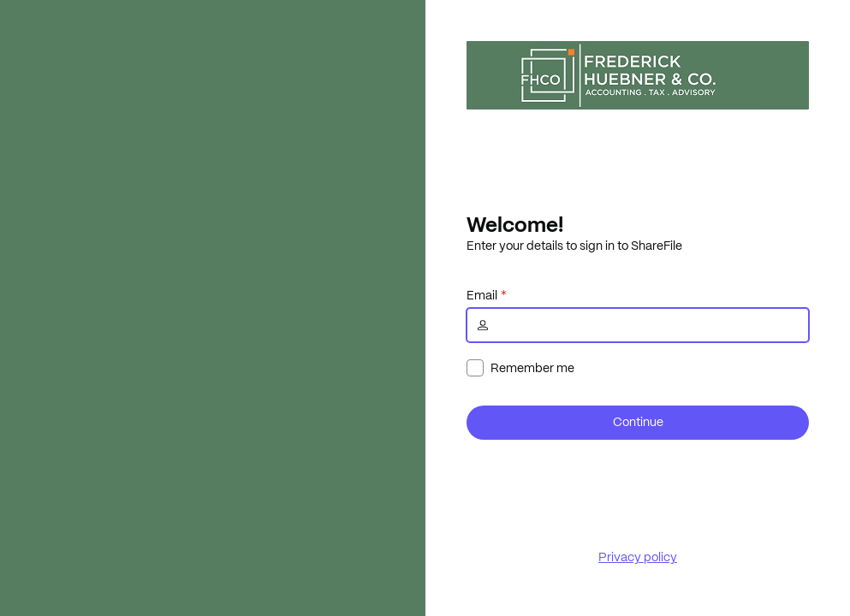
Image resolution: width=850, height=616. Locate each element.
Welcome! (515, 224)
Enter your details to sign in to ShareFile (574, 246)
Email (482, 295)
